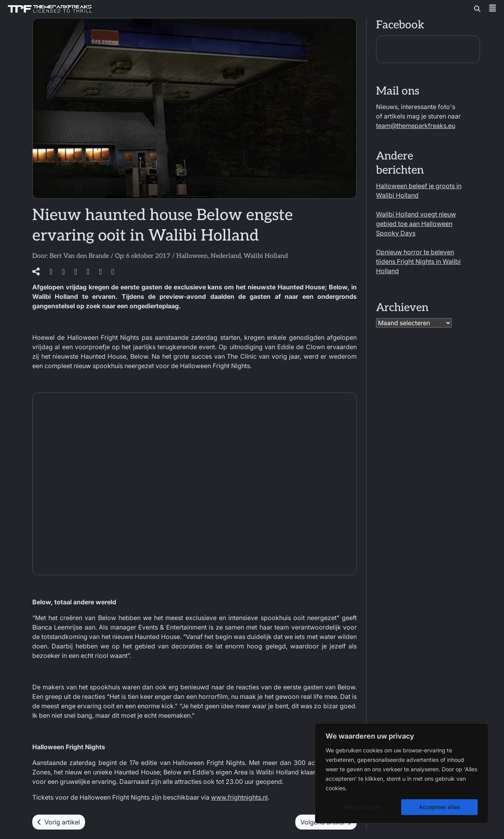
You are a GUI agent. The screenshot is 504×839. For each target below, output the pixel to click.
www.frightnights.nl (239, 797)
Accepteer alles (440, 807)
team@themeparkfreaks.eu (416, 126)
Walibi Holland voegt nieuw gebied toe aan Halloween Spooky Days (416, 224)
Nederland (226, 256)
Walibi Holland (266, 256)
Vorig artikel (59, 822)
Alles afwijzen (362, 807)
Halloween (192, 256)
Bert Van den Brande (79, 256)
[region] (402, 773)
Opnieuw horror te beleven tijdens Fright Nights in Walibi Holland (418, 261)
